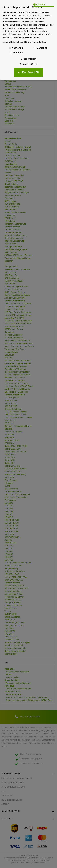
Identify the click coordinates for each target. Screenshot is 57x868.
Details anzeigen (29, 59)
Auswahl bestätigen (28, 64)
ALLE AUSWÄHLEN (29, 72)
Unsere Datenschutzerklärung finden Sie (25, 42)
